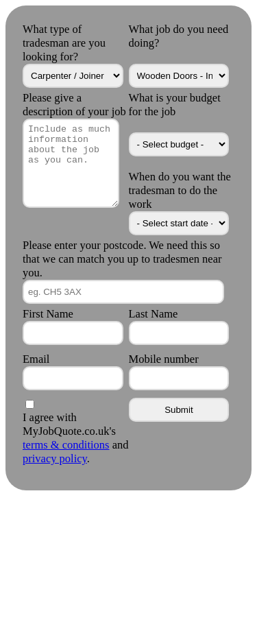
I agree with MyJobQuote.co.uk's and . (75, 438)
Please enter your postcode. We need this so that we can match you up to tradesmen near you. (122, 259)
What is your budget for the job (175, 105)
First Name (48, 314)
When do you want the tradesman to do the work (180, 190)
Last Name (154, 314)
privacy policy (55, 458)
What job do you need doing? (179, 36)
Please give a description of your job (74, 105)
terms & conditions (66, 445)
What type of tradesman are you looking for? (64, 43)
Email (36, 359)
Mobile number (164, 359)
